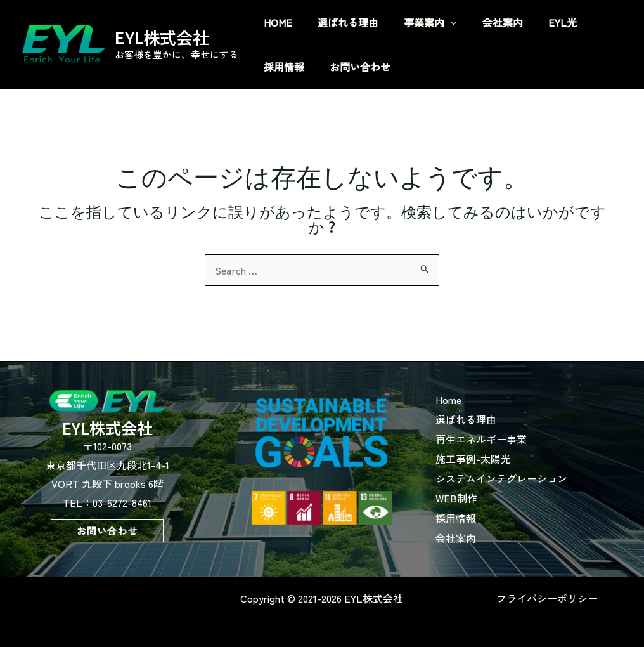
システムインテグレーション (517, 474)
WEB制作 (472, 493)
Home (464, 399)
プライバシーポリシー (547, 592)
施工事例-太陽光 (489, 455)
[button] (107, 531)
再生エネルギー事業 (497, 437)
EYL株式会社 (162, 37)
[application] (482, 22)
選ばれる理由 (482, 418)
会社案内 (472, 531)
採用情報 (472, 512)
